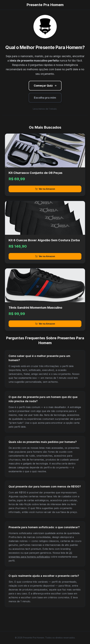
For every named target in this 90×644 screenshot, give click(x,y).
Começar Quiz (45, 86)
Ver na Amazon (45, 189)
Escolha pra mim (45, 98)
